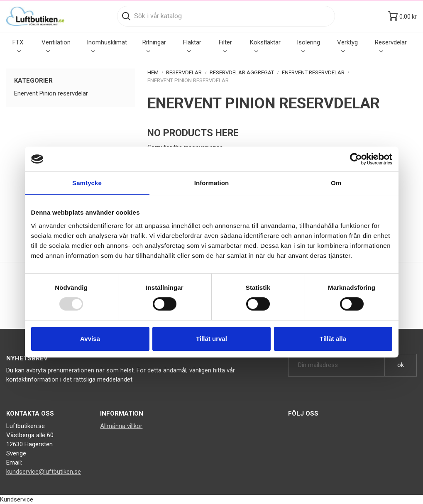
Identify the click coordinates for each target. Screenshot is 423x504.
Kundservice (17, 499)
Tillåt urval (211, 339)
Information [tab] (212, 183)
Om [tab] (336, 183)
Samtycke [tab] (87, 183)
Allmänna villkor (121, 426)
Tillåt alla (333, 339)
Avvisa (90, 339)
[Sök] (226, 16)
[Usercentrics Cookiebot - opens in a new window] (356, 159)
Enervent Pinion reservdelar (51, 93)
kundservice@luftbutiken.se (44, 472)
